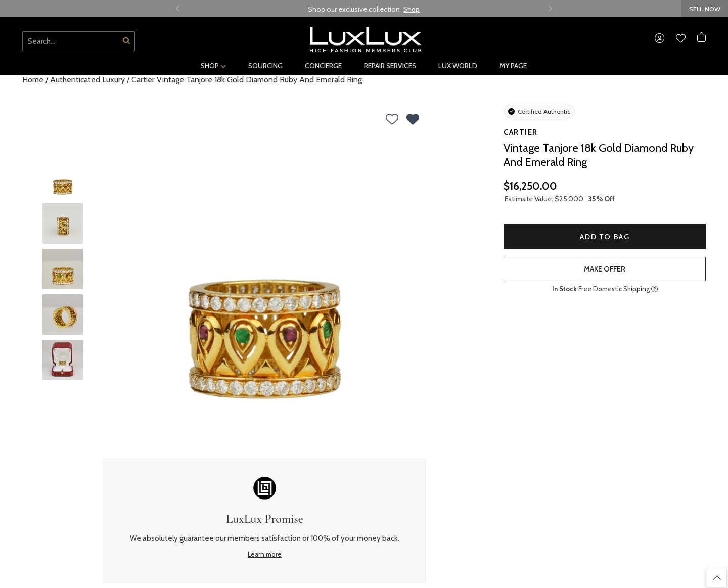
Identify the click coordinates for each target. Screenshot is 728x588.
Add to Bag (605, 237)
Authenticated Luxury (87, 80)
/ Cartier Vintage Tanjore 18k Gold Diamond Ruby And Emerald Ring (244, 80)
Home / (35, 80)
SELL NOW (705, 9)
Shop (412, 9)
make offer (605, 269)
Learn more (265, 554)
